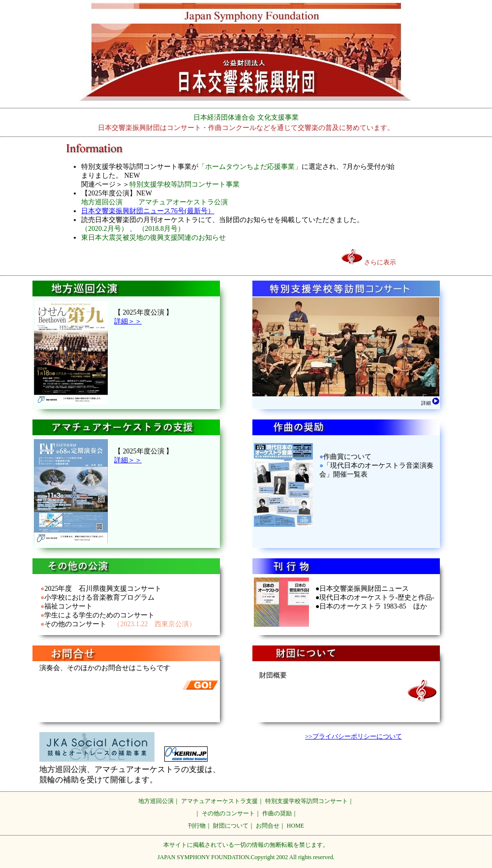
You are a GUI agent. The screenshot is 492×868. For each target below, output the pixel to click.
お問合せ (268, 826)
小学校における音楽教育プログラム (99, 597)
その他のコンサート (75, 624)
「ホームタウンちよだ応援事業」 (250, 167)
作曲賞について (347, 457)
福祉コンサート (68, 606)
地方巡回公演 (102, 202)
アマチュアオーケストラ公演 (183, 202)
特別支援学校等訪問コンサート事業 (184, 184)
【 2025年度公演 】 (143, 312)
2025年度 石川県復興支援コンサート (103, 589)
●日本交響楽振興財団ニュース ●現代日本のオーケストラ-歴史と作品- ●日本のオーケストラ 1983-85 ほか (375, 597)
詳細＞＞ (128, 321)
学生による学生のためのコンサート (99, 615)
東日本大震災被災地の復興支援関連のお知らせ (154, 238)
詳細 (430, 403)
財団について (231, 826)
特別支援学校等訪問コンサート (307, 801)
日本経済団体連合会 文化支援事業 (246, 117)
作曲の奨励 (277, 813)
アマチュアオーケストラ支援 (219, 801)
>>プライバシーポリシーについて (354, 736)
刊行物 (197, 826)
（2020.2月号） (105, 229)
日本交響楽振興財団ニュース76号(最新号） (148, 211)
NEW (132, 176)
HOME (295, 826)
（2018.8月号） (162, 229)
